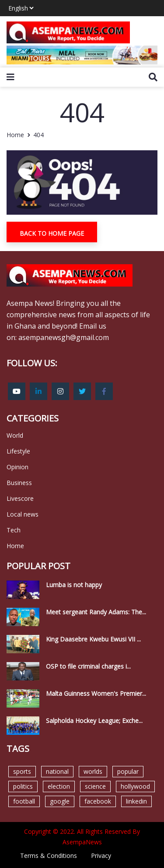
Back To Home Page (52, 233)
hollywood (135, 786)
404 (38, 135)
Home (15, 135)
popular (128, 771)
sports (22, 771)
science (95, 786)
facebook (98, 801)
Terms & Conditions (49, 856)
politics (23, 786)
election (59, 786)
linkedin (136, 801)
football (24, 801)
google (60, 801)
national (57, 771)
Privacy (101, 856)
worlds (93, 771)
